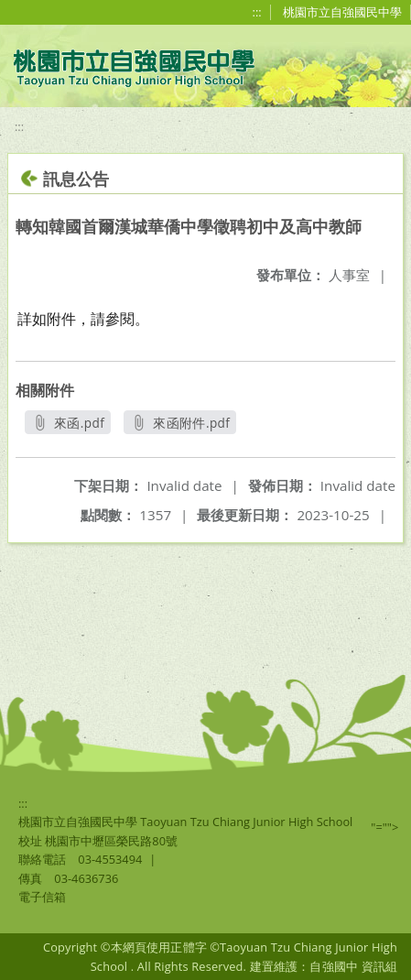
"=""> (384, 827)
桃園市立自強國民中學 (342, 12)
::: (257, 12)
